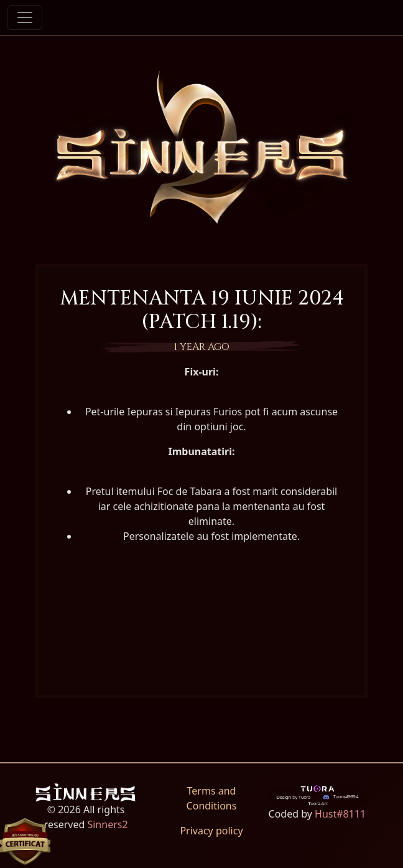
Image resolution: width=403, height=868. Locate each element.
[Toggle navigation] (25, 17)
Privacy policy (211, 831)
